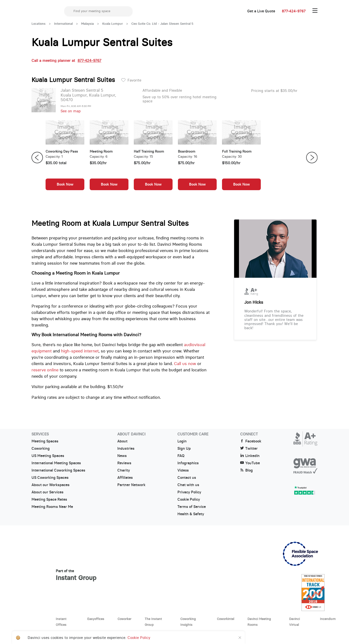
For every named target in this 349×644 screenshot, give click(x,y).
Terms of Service (192, 507)
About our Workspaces (51, 485)
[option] (65, 158)
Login (182, 441)
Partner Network (131, 485)
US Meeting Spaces (48, 456)
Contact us (187, 478)
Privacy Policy (189, 492)
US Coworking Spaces (50, 478)
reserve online (45, 370)
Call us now (185, 364)
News (122, 456)
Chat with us (188, 485)
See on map (71, 111)
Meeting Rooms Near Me (52, 507)
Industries (126, 448)
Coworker (124, 619)
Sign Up (184, 448)
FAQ (181, 456)
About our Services (48, 492)
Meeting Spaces (45, 441)
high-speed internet (80, 351)
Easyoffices (96, 619)
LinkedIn (250, 456)
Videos (183, 470)
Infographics (188, 463)
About (122, 441)
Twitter (249, 448)
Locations (39, 24)
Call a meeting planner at (66, 61)
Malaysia (87, 24)
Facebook (251, 441)
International (63, 24)
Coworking (41, 448)
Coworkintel (226, 619)
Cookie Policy (189, 499)
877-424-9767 (294, 11)
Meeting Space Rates (49, 499)
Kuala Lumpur (113, 24)
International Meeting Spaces (56, 463)
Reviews (124, 463)
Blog (246, 470)
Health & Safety (191, 514)
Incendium (328, 619)
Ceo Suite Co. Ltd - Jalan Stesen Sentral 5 (162, 24)
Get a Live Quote (261, 11)
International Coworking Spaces (58, 470)
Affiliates (125, 478)
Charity (124, 470)
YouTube (250, 463)
